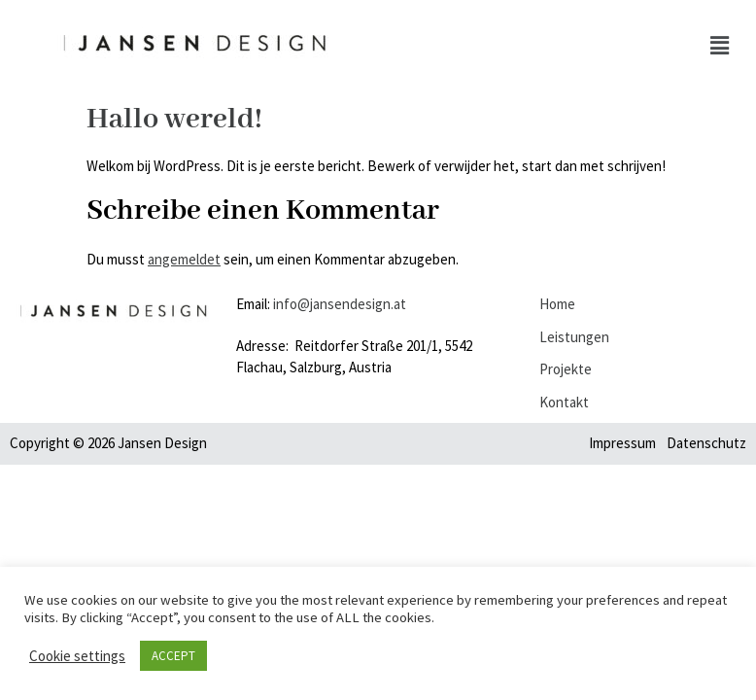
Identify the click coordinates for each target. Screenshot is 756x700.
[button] (720, 46)
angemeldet (184, 259)
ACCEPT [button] (173, 656)
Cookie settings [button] (77, 656)
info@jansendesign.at (340, 304)
